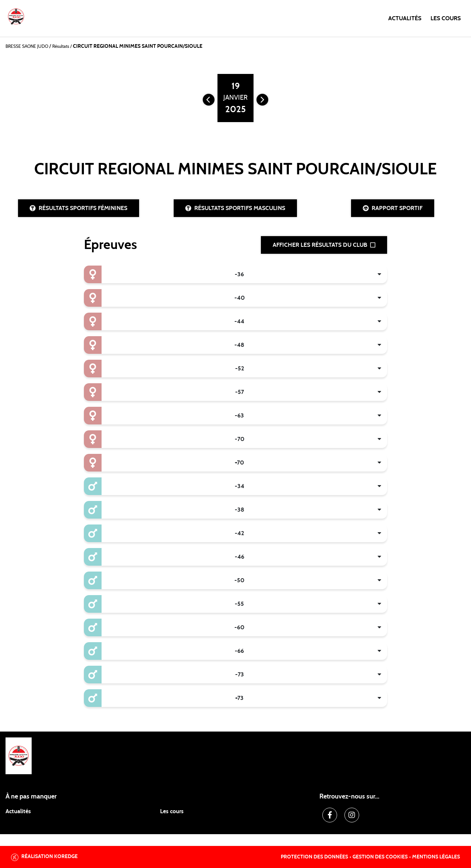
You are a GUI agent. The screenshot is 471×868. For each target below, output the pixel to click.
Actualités (405, 18)
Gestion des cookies (380, 857)
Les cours (446, 18)
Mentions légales (436, 857)
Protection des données (314, 857)
